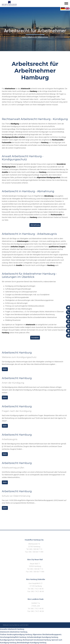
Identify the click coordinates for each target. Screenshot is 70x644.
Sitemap (31, 630)
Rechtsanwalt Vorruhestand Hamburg (37, 640)
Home (24, 37)
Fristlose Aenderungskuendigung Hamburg (16, 634)
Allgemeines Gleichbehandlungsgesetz (47, 634)
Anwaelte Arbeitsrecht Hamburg (12, 629)
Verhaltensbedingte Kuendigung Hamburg (42, 637)
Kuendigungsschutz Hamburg (11, 640)
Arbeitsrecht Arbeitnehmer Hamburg (14, 632)
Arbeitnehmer (43, 37)
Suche (38, 630)
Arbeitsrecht (32, 37)
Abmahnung (35, 225)
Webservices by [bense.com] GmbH (16, 625)
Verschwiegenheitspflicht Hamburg (13, 637)
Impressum (46, 630)
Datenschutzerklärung (59, 630)
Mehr (5, 369)
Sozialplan (35, 338)
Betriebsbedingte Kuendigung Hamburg (32, 643)
